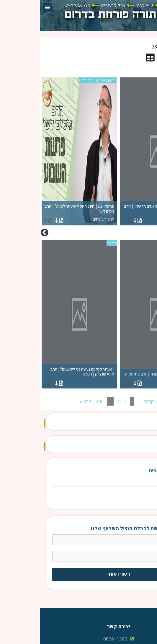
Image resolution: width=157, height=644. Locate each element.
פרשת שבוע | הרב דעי (57, 80)
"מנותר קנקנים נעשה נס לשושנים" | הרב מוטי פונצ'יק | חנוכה (39, 376)
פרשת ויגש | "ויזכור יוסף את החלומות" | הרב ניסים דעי (39, 213)
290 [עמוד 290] (59, 401)
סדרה (150, 80)
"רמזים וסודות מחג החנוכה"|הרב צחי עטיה (118, 378)
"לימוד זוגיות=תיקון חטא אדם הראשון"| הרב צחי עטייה (118, 213)
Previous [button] (153, 233)
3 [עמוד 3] (85, 401)
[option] (78, 233)
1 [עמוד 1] (99, 401)
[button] (7, 7)
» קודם (111, 401)
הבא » (45, 401)
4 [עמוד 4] (78, 401)
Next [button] (4, 233)
